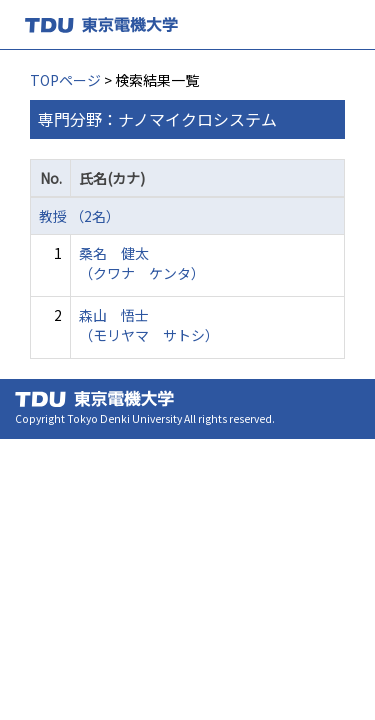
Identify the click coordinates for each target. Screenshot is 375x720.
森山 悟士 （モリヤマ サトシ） (149, 325)
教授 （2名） (79, 216)
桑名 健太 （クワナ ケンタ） (142, 263)
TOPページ (65, 80)
